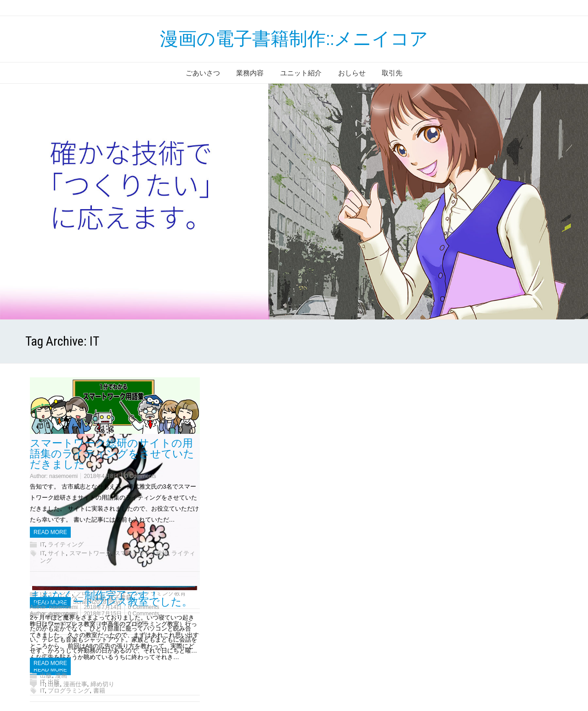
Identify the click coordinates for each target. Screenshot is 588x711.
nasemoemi (63, 607)
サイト (57, 553)
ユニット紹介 (301, 73)
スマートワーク (90, 553)
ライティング (66, 544)
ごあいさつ (203, 73)
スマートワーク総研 (141, 553)
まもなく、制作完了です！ (95, 595)
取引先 (392, 73)
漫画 (61, 675)
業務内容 (250, 73)
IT (42, 684)
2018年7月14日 (103, 607)
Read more (50, 663)
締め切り (102, 684)
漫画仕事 (75, 684)
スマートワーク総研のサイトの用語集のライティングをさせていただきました (112, 454)
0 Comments (143, 607)
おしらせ (352, 73)
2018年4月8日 (101, 476)
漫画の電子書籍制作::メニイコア (294, 39)
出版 (46, 675)
